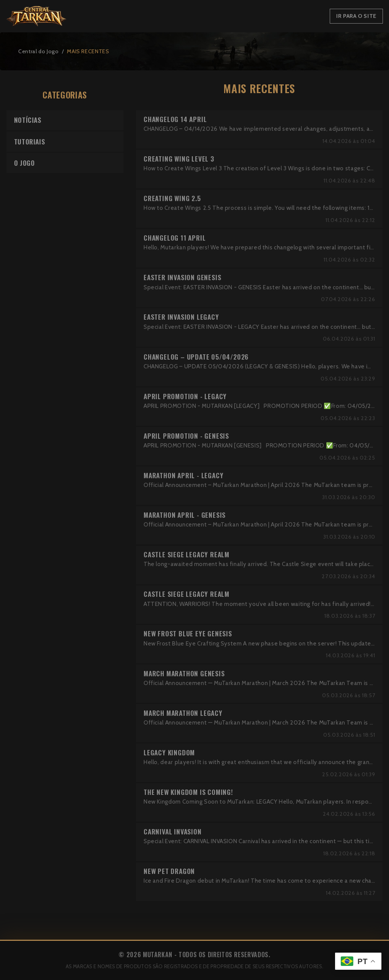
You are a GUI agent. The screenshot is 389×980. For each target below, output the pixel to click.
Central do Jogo (39, 51)
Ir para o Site (356, 16)
